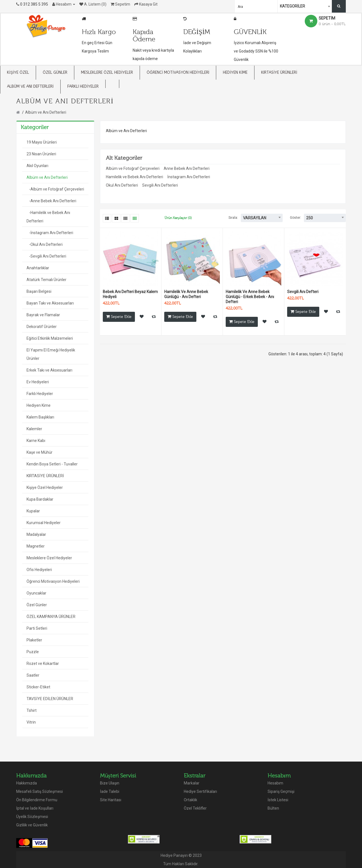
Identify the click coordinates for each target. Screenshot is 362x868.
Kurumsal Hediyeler (44, 523)
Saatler (33, 675)
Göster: (296, 218)
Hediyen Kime (39, 405)
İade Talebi (110, 791)
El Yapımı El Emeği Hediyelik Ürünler (51, 354)
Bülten (273, 808)
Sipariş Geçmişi (281, 791)
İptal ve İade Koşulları (35, 808)
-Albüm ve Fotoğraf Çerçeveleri (55, 189)
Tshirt (32, 710)
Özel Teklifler (195, 808)
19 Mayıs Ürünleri (42, 142)
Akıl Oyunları (37, 166)
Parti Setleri (37, 628)
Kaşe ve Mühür (40, 452)
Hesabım (275, 783)
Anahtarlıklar (38, 268)
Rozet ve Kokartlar (43, 664)
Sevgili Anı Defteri (303, 292)
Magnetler (36, 546)
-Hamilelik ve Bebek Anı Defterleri (48, 217)
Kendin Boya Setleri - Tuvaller (52, 464)
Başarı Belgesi (39, 291)
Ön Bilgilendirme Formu (37, 800)
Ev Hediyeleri (38, 382)
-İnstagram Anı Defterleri (50, 233)
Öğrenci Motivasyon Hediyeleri (53, 581)
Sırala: (233, 218)
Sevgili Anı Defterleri (160, 185)
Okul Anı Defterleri (122, 185)
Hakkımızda (27, 783)
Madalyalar (36, 534)
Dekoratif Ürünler (42, 327)
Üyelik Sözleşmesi (32, 817)
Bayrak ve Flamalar (43, 315)
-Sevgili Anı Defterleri (46, 256)
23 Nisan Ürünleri (41, 154)
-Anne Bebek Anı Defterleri (51, 201)
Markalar (192, 783)
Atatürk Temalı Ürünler (47, 280)
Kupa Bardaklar (40, 499)
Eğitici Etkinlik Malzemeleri (50, 338)
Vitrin (31, 722)
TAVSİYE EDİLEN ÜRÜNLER (50, 699)
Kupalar (33, 511)
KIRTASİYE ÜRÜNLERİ (45, 476)
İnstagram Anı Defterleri (189, 177)
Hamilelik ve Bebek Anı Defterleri (134, 177)
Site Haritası (111, 800)
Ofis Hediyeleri (39, 570)
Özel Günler (37, 605)
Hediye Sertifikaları (200, 791)
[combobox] (305, 6)
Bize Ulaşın (110, 783)
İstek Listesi (278, 800)
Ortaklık (190, 800)
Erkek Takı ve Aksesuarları (49, 370)
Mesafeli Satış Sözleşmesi (40, 791)
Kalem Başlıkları (40, 417)
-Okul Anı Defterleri (45, 244)
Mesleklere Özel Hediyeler (49, 558)
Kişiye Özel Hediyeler (45, 487)
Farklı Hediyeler (40, 394)
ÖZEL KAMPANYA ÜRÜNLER (51, 617)
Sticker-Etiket (38, 687)
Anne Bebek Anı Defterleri (187, 168)
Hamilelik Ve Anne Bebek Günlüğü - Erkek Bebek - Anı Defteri (250, 297)
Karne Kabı (36, 441)
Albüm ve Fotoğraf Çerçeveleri (133, 168)
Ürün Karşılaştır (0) (178, 218)
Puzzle (33, 652)
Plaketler (34, 640)
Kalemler (34, 429)
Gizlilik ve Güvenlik (32, 825)
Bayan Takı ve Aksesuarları (50, 303)
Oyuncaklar (36, 593)
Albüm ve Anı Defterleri (46, 112)
